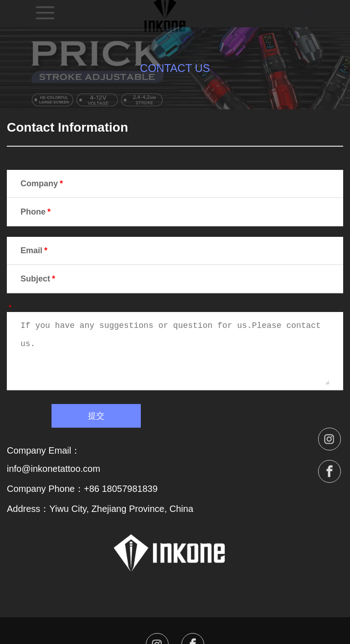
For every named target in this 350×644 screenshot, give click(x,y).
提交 (96, 416)
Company (43, 184)
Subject (39, 279)
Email (35, 250)
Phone (36, 212)
